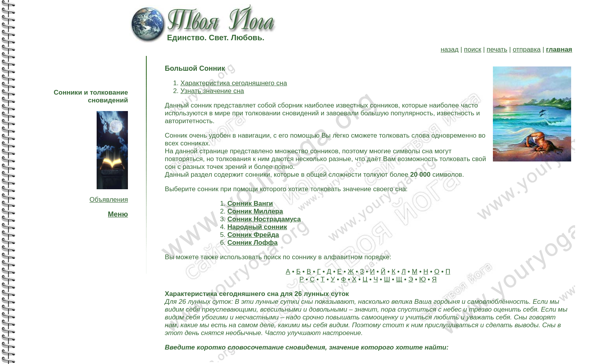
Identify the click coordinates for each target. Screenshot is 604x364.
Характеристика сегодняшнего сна (234, 83)
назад (449, 49)
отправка (527, 49)
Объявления (109, 200)
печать (497, 49)
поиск (473, 49)
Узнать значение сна (212, 91)
